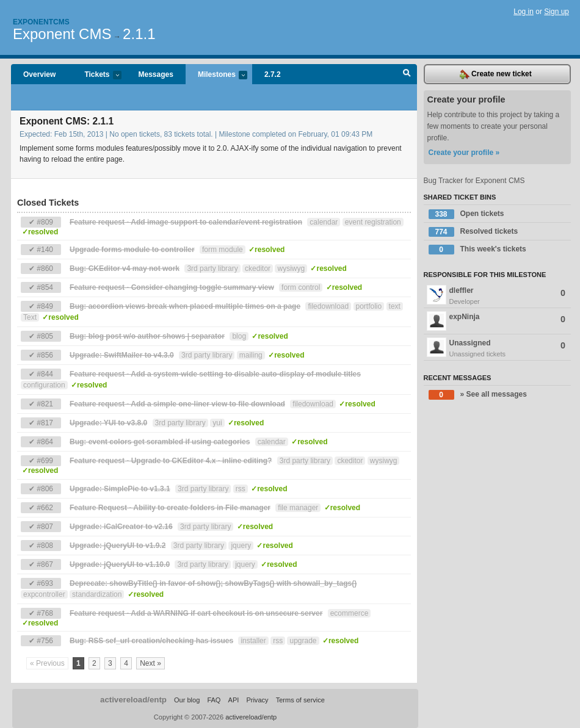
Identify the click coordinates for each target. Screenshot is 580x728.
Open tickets (466, 214)
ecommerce (350, 613)
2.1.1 (139, 34)
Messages (156, 74)
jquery (241, 546)
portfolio (369, 306)
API (234, 700)
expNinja (496, 321)
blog (239, 336)
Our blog (187, 700)
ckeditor (258, 268)
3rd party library (212, 268)
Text (30, 317)
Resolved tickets (473, 232)
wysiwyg (291, 268)
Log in (524, 12)
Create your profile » (464, 153)
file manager (298, 508)
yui (217, 423)
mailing (251, 355)
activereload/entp (133, 700)
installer (253, 641)
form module (223, 250)
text (395, 306)
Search (407, 74)
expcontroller (44, 594)
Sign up (556, 12)
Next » (150, 663)
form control (301, 287)
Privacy (257, 700)
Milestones (216, 75)
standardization (97, 594)
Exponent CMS (62, 34)
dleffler (498, 296)
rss (241, 489)
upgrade (303, 641)
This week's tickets (477, 250)
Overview (39, 74)
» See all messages (478, 395)
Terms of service (300, 700)
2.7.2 (273, 74)
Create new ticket (496, 74)
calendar (324, 222)
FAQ (214, 700)
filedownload (328, 306)
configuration (44, 385)
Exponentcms (41, 22)
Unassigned (498, 348)
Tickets (96, 75)
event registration (373, 222)
